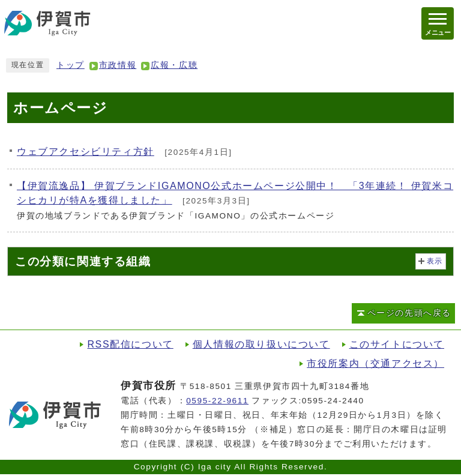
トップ (71, 65)
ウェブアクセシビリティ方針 (86, 152)
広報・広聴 (174, 65)
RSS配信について (130, 344)
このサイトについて (397, 344)
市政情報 (118, 65)
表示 (435, 261)
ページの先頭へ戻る (409, 313)
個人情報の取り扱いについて (261, 344)
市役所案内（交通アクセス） (375, 363)
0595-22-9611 (217, 401)
